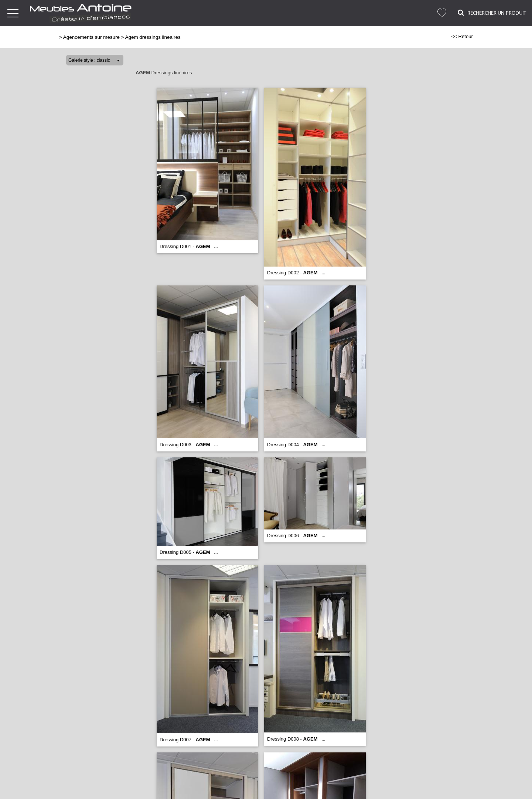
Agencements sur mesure (91, 37)
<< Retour (462, 36)
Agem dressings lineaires (153, 37)
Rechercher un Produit (492, 13)
